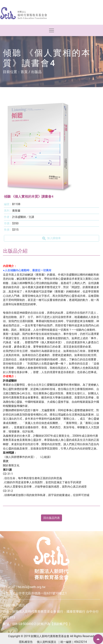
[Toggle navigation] (51, 31)
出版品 (36, 72)
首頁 (24, 72)
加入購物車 (51, 238)
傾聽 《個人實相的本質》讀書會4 (29, 196)
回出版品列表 (52, 518)
